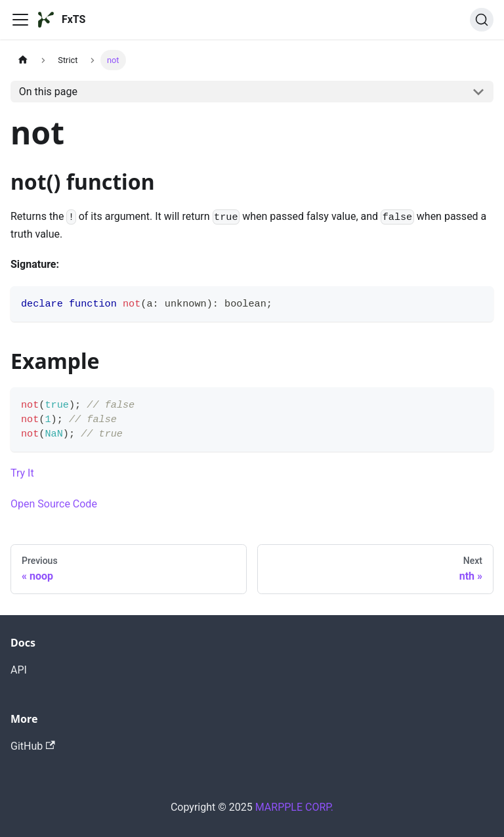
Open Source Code (54, 504)
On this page (48, 92)
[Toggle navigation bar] (20, 20)
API (19, 670)
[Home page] (23, 60)
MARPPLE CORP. (294, 807)
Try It (22, 473)
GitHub (33, 746)
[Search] (482, 20)
